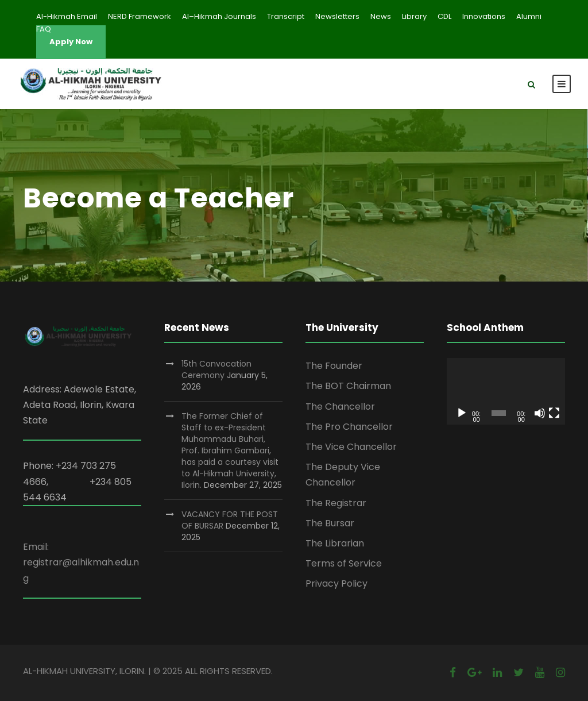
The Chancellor (340, 407)
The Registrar (336, 503)
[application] (506, 391)
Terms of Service (344, 563)
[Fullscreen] (554, 413)
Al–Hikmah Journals (219, 16)
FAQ (44, 29)
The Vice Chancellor (351, 447)
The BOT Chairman (348, 386)
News (381, 16)
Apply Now (71, 42)
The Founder (334, 366)
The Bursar (330, 523)
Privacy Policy (336, 583)
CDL (444, 16)
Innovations (484, 16)
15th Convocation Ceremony (216, 369)
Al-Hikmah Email (67, 16)
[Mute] (540, 413)
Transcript (286, 16)
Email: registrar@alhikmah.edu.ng (81, 562)
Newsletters (337, 16)
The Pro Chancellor (349, 427)
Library (414, 16)
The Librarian (335, 543)
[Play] (462, 413)
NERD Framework (140, 16)
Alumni (529, 16)
